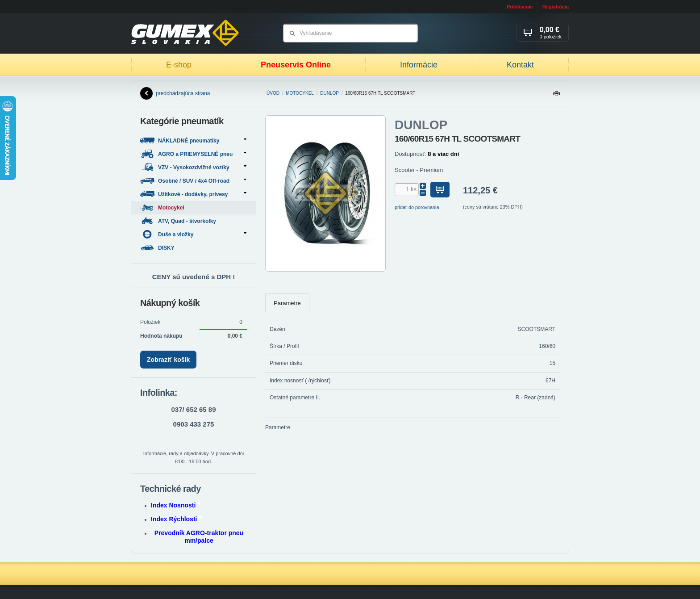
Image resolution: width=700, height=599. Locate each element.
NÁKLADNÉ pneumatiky (193, 140)
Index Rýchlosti (176, 519)
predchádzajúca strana (175, 93)
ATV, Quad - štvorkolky (179, 221)
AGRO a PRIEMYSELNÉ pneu (193, 154)
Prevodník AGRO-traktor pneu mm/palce (199, 537)
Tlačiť (556, 96)
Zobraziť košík (168, 360)
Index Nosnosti (176, 505)
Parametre (287, 303)
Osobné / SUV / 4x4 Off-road (193, 181)
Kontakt (520, 65)
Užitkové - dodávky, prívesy (193, 194)
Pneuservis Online (296, 65)
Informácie (419, 65)
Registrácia (556, 7)
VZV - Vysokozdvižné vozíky (193, 167)
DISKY (158, 248)
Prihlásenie (520, 7)
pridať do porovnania (417, 207)
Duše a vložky (193, 234)
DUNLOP (329, 93)
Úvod (273, 93)
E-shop (179, 65)
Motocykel (300, 93)
